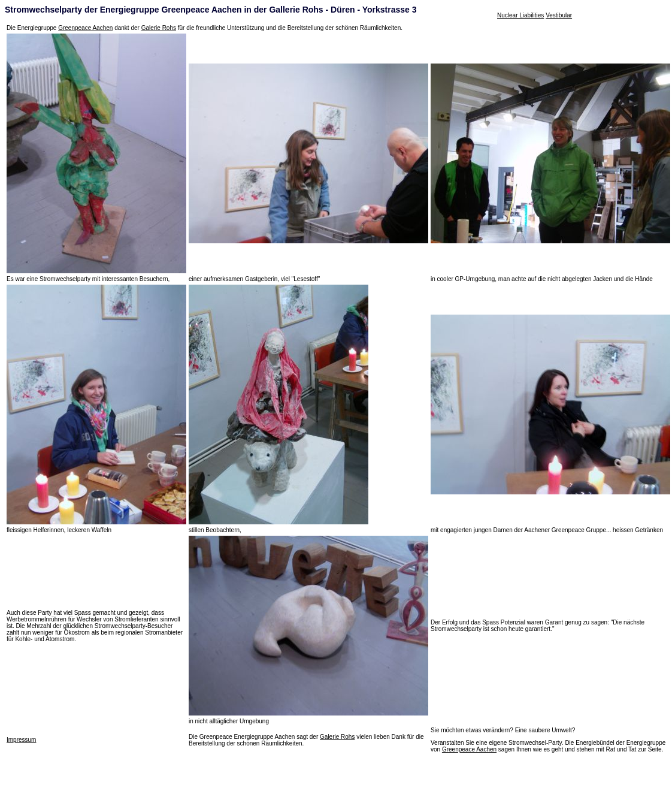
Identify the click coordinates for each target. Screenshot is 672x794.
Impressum (21, 740)
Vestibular (559, 15)
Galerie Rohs (159, 28)
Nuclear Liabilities (520, 15)
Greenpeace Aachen (85, 28)
